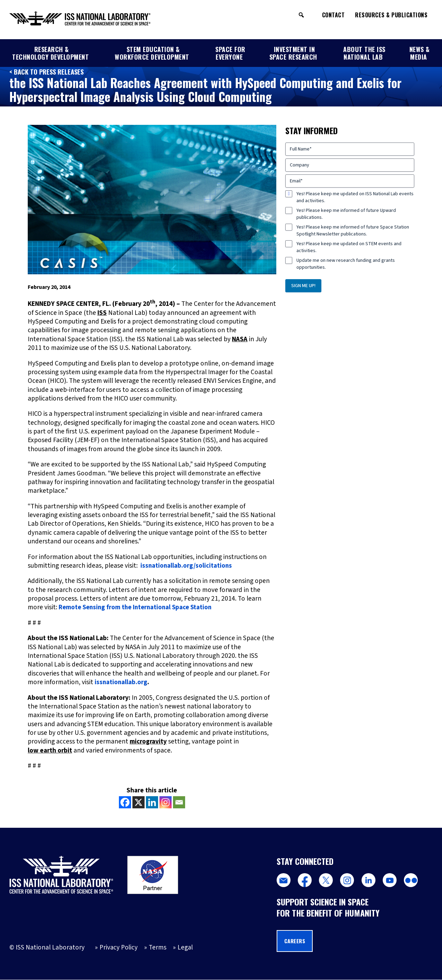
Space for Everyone (230, 53)
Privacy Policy (119, 948)
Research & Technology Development (50, 53)
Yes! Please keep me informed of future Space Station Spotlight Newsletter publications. (353, 231)
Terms (158, 948)
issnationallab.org (121, 682)
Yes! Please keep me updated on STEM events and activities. (349, 247)
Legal (186, 948)
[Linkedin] (152, 802)
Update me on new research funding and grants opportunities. (346, 264)
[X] (138, 802)
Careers (296, 941)
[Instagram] (166, 802)
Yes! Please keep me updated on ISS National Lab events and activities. (355, 197)
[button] (301, 15)
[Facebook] (125, 802)
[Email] (179, 802)
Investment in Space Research (293, 53)
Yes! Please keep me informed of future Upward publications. (346, 214)
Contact (333, 15)
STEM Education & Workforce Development (152, 53)
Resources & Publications (391, 15)
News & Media (420, 53)
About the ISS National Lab (364, 53)
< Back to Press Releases (48, 72)
